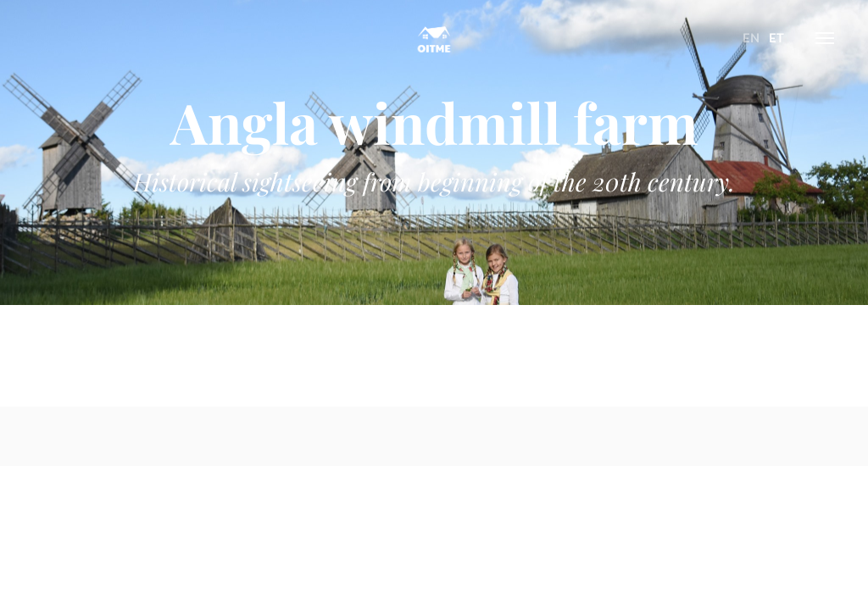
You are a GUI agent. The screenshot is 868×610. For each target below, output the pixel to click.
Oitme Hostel (434, 38)
